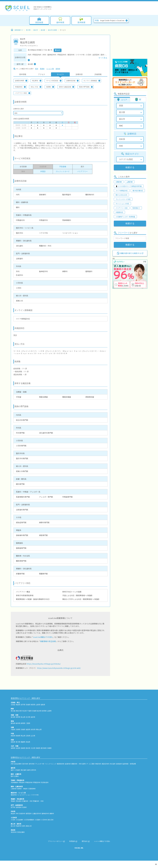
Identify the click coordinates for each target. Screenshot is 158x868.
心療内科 (14, 789)
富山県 (23, 717)
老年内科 (32, 764)
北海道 (13, 705)
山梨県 (49, 711)
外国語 (43, 171)
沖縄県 (49, 748)
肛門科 (13, 807)
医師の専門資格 (86, 87)
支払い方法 (36, 87)
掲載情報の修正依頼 (48, 641)
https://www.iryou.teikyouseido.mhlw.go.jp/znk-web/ (59, 668)
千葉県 (29, 711)
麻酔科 (52, 813)
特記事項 (37, 81)
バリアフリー (82, 171)
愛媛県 (23, 742)
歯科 (12, 770)
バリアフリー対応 (23, 93)
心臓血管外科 (37, 813)
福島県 (43, 705)
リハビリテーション (24, 795)
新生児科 (51, 820)
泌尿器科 (19, 807)
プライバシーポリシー (56, 841)
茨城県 (34, 711)
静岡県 (23, 723)
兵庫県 (18, 729)
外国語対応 (20, 87)
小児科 (13, 820)
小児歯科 (17, 770)
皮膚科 (17, 776)
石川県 (28, 717)
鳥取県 (13, 736)
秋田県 (33, 705)
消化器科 (19, 801)
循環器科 (29, 813)
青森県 (18, 705)
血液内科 (68, 764)
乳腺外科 (19, 826)
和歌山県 (39, 729)
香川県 (28, 30)
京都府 (23, 729)
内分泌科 (113, 764)
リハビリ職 (50, 69)
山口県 (33, 736)
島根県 (18, 736)
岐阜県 (18, 723)
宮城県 (28, 705)
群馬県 (44, 711)
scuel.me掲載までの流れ (43, 637)
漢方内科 (25, 764)
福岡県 (13, 748)
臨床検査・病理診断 (129, 764)
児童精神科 (32, 789)
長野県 (18, 717)
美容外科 (14, 832)
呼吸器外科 (37, 782)
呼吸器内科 (29, 782)
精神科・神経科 (22, 789)
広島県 (28, 736)
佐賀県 (18, 748)
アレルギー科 (40, 764)
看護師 (42, 69)
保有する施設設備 (67, 87)
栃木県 (39, 711)
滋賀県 (28, 729)
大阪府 (13, 729)
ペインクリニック (51, 764)
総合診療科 (18, 764)
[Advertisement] (130, 43)
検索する (130, 167)
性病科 (24, 807)
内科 (12, 764)
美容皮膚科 (21, 832)
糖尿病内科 (61, 764)
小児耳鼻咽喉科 (29, 820)
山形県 (38, 705)
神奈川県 (19, 711)
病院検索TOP (17, 30)
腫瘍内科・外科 (77, 764)
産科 (24, 826)
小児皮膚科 (19, 820)
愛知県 (13, 723)
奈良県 (33, 729)
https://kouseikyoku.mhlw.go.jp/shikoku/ (44, 664)
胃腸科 (13, 801)
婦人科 (13, 826)
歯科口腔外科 (32, 770)
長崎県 (23, 748)
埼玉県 (24, 711)
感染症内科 (105, 764)
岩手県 (23, 705)
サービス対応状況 (54, 81)
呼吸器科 (22, 782)
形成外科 (22, 813)
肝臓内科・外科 (27, 801)
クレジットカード (63, 171)
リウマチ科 (35, 795)
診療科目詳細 (72, 81)
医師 (37, 69)
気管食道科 (45, 782)
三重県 (28, 723)
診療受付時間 (21, 81)
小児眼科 (38, 820)
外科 (17, 813)
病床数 (50, 87)
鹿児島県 (44, 748)
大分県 (33, 748)
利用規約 (73, 841)
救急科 (13, 813)
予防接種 (63, 167)
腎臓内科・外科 (38, 801)
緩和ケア (85, 764)
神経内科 (98, 764)
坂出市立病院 (53, 30)
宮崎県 (38, 748)
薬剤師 (58, 69)
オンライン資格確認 (92, 81)
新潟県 (13, 717)
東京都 (13, 711)
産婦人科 (29, 826)
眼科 (12, 776)
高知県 (28, 742)
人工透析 (92, 764)
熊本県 (28, 748)
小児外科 (44, 820)
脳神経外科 (45, 813)
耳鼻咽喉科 (15, 782)
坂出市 (36, 30)
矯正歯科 (24, 770)
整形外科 (14, 795)
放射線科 (119, 764)
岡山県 (23, 736)
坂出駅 (43, 30)
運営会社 (86, 841)
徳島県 (13, 742)
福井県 (33, 717)
